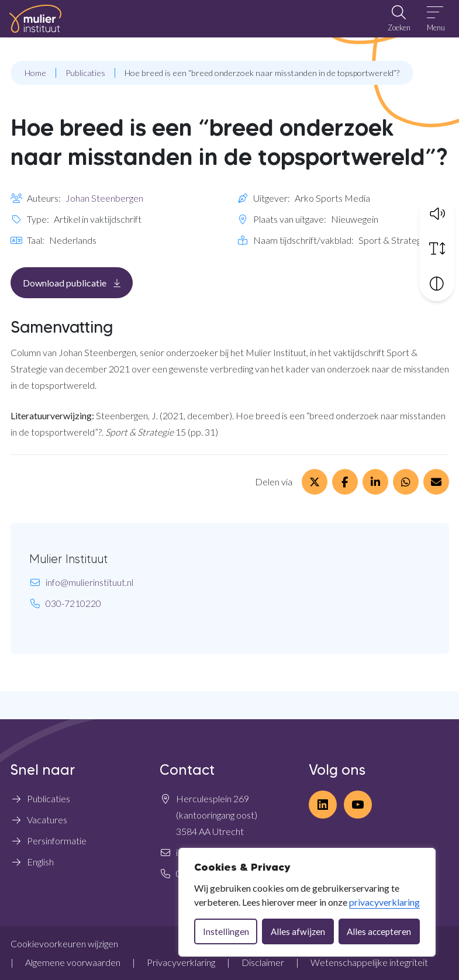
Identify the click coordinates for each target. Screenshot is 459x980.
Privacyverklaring (181, 962)
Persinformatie (57, 841)
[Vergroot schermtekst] (437, 248)
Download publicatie (78, 282)
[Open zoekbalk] (399, 19)
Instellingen (226, 931)
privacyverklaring (384, 902)
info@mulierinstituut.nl (89, 582)
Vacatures (47, 819)
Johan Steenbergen (104, 198)
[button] (437, 213)
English (40, 862)
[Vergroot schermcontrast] (437, 283)
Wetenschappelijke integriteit (369, 962)
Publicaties (49, 798)
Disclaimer (263, 962)
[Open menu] (436, 19)
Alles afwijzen (298, 931)
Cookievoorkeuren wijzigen (64, 943)
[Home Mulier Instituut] (35, 19)
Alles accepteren (379, 931)
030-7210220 (73, 603)
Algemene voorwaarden (73, 962)
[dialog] (307, 902)
